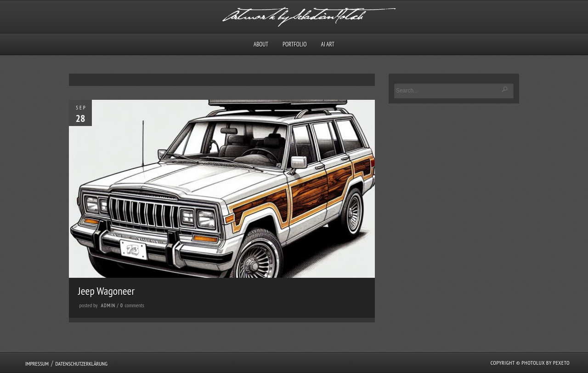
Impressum (37, 364)
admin (108, 305)
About (261, 44)
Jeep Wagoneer (106, 291)
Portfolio (294, 44)
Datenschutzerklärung (81, 364)
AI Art (328, 44)
